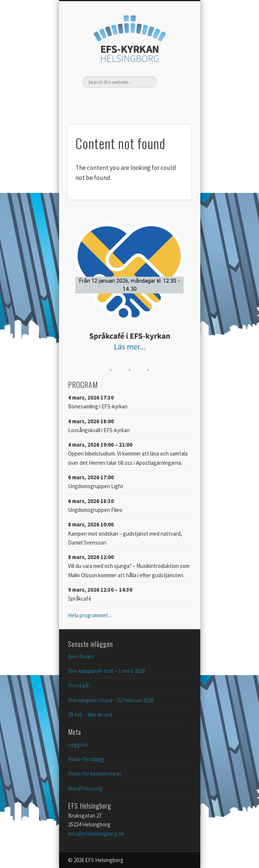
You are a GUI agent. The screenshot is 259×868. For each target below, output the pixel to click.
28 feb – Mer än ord (90, 715)
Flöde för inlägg (86, 759)
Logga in (78, 745)
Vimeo (144, 101)
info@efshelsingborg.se (96, 834)
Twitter (129, 101)
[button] (130, 285)
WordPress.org (85, 788)
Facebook (113, 101)
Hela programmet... (90, 615)
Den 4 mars (81, 656)
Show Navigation (173, 66)
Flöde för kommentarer (95, 774)
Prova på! (79, 685)
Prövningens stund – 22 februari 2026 (111, 700)
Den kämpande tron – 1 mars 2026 (106, 671)
